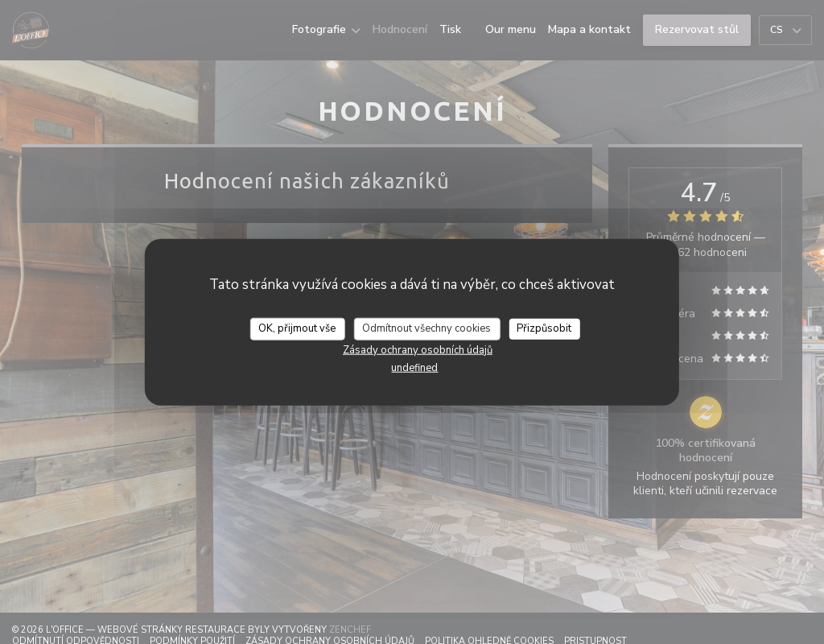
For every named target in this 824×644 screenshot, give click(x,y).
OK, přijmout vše (297, 328)
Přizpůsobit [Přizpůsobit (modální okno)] (544, 328)
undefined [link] (414, 367)
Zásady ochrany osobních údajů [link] (418, 349)
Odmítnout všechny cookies (426, 328)
